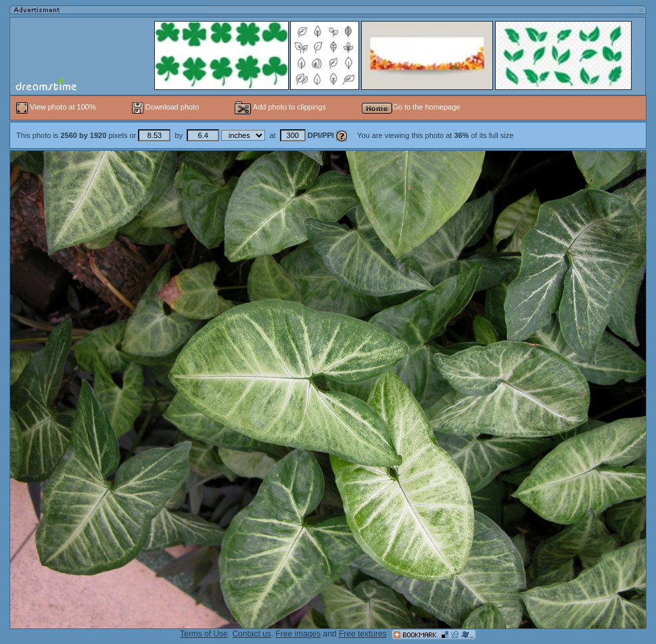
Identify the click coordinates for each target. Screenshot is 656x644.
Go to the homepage (411, 107)
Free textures (363, 634)
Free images (298, 634)
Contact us (251, 634)
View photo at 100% (57, 107)
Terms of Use (204, 634)
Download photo (166, 107)
